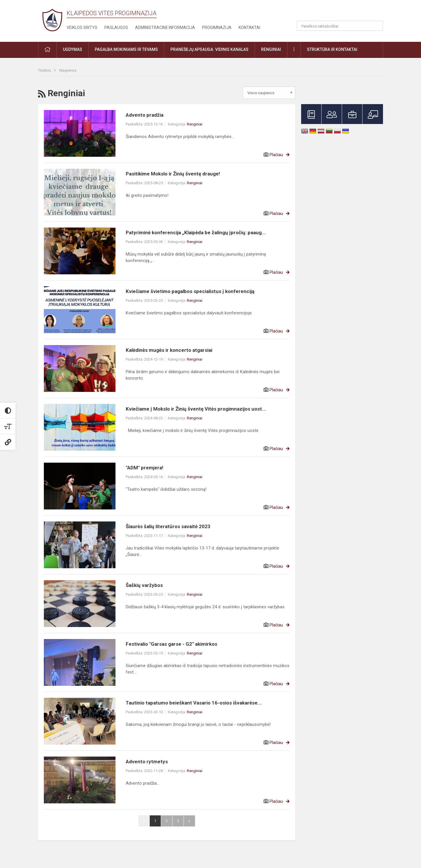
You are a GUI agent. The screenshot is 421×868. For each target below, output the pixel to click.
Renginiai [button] (271, 49)
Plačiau (276, 155)
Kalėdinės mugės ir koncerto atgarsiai (169, 350)
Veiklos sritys (82, 27)
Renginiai (195, 124)
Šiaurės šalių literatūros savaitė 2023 (168, 526)
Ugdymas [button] (73, 49)
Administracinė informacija (165, 27)
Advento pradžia (145, 115)
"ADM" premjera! (145, 468)
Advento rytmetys (147, 762)
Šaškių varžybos (144, 585)
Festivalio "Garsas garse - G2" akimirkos (171, 644)
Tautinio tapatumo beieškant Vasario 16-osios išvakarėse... (194, 703)
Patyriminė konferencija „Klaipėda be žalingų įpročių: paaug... (196, 232)
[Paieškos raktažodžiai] (340, 26)
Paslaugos (116, 27)
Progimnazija (217, 27)
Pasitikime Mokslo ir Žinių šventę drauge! (173, 174)
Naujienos (68, 70)
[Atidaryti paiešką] (377, 26)
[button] (343, 12)
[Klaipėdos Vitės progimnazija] (52, 20)
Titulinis (45, 70)
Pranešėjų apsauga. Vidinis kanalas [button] (209, 49)
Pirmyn (189, 821)
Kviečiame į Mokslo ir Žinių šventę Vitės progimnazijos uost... (196, 409)
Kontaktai (249, 27)
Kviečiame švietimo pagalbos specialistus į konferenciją (190, 291)
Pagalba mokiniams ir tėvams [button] (126, 49)
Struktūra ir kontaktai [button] (332, 49)
